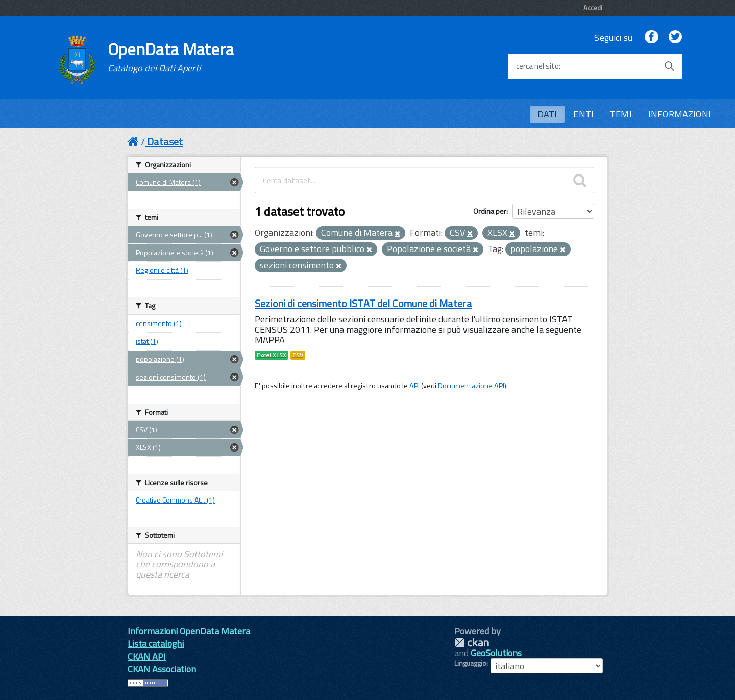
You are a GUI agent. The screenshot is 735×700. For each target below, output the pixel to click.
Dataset (165, 142)
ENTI (583, 114)
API (414, 386)
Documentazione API (471, 386)
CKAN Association (162, 669)
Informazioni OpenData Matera (189, 631)
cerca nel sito (537, 66)
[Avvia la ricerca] (669, 66)
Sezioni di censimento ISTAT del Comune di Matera (363, 303)
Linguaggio (470, 663)
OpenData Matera (171, 57)
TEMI (621, 114)
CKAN (472, 643)
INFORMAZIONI (680, 114)
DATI (547, 114)
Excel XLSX (272, 355)
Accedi (593, 8)
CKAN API (147, 656)
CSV (298, 355)
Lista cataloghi (156, 644)
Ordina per (490, 211)
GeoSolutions (496, 653)
